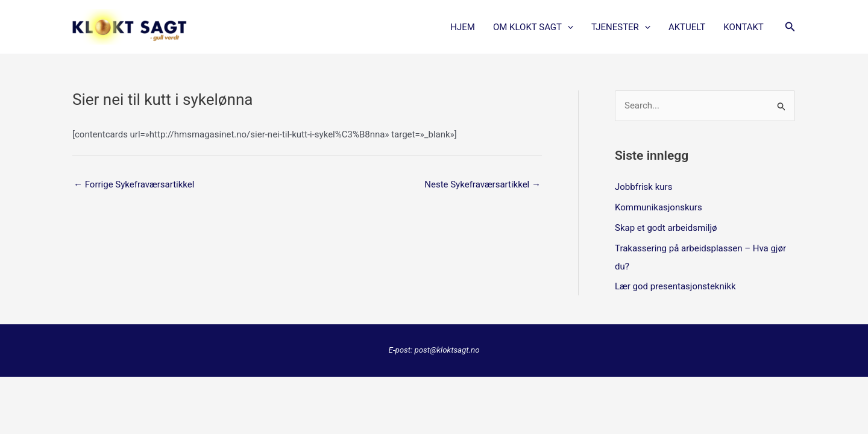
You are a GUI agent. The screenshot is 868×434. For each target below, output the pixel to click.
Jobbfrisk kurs (643, 187)
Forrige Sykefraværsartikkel (134, 184)
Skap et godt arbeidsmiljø (666, 228)
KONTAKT (744, 27)
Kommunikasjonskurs (659, 207)
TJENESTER (621, 27)
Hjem (463, 27)
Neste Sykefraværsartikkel (483, 184)
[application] (568, 27)
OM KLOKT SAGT (533, 27)
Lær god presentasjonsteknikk (675, 286)
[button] (790, 27)
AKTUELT (687, 27)
